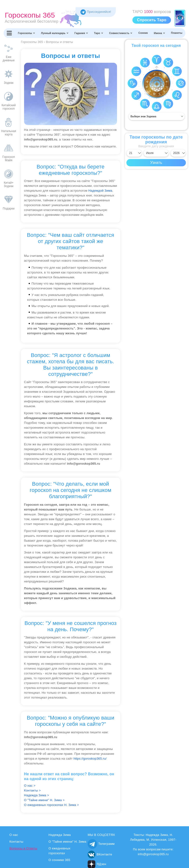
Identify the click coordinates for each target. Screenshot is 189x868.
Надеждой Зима (100, 191)
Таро (99, 33)
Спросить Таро (152, 20)
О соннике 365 (59, 860)
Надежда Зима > (37, 795)
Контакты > (32, 790)
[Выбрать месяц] (156, 153)
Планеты (177, 33)
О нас (14, 835)
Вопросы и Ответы (23, 848)
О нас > (30, 786)
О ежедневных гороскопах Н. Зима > (52, 805)
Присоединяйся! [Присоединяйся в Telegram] (96, 12)
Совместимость (121, 33)
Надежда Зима (60, 835)
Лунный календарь (55, 33)
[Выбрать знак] (157, 116)
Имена (159, 33)
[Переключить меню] (9, 33)
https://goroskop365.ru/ (90, 759)
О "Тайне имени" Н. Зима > (44, 800)
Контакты (16, 842)
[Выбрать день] (134, 153)
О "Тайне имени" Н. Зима (68, 842)
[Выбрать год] (178, 153)
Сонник (143, 33)
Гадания (81, 33)
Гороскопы (27, 33)
